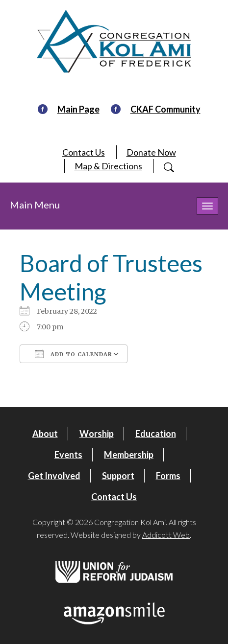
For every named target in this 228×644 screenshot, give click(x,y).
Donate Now (151, 152)
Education (156, 434)
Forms (168, 476)
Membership (129, 455)
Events (68, 455)
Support (118, 476)
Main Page (78, 109)
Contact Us (84, 152)
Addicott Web (166, 535)
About (45, 434)
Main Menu (35, 205)
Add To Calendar (74, 354)
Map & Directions (108, 166)
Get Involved (54, 476)
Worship (97, 434)
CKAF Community (165, 109)
